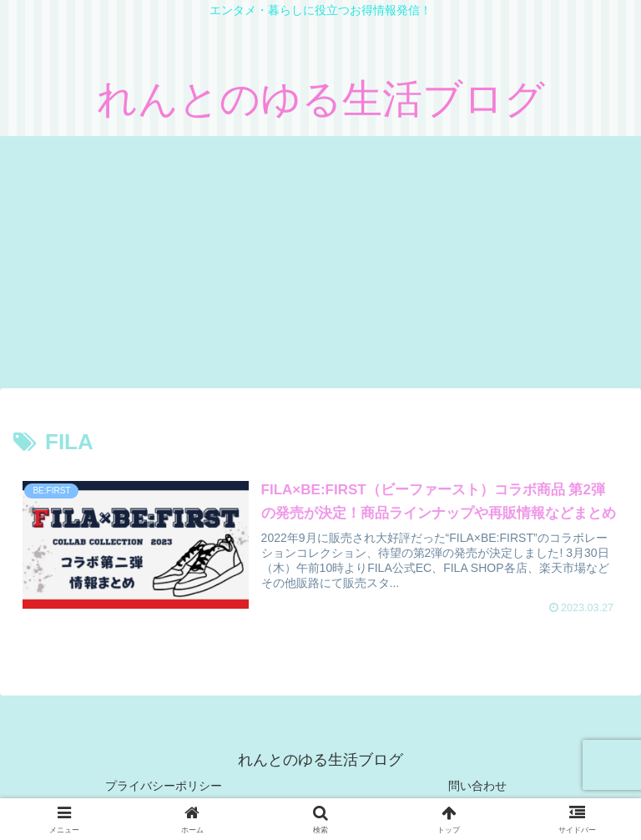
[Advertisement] (320, 261)
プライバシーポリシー (164, 786)
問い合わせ (477, 786)
